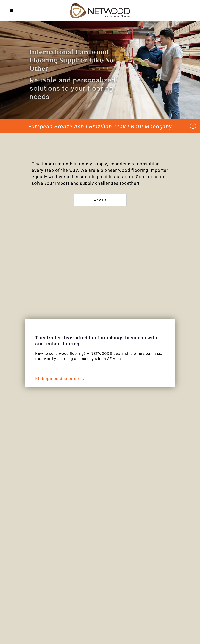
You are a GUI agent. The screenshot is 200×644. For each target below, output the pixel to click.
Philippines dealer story (60, 379)
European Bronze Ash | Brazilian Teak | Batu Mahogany (100, 127)
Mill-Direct (22, 552)
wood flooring (133, 170)
